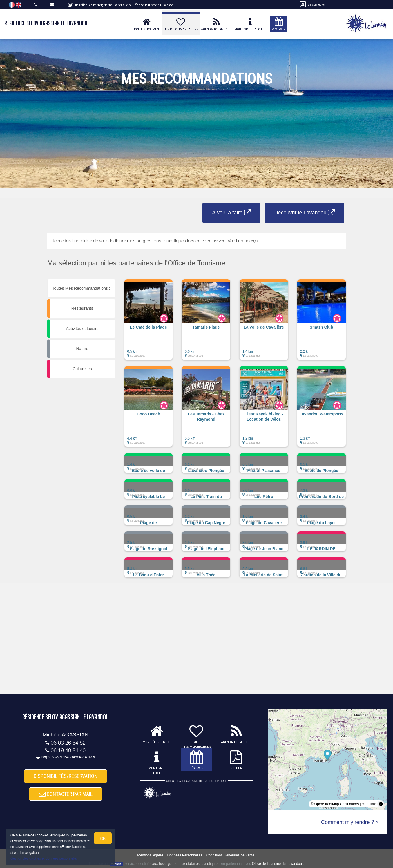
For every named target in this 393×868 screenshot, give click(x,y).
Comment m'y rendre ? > (350, 822)
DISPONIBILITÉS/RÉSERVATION (66, 776)
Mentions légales (150, 855)
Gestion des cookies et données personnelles (44, 858)
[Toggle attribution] (381, 804)
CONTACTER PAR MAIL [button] (66, 794)
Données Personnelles (185, 855)
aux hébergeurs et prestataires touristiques (185, 864)
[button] (149, 322)
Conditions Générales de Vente (230, 855)
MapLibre (369, 804)
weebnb (116, 864)
